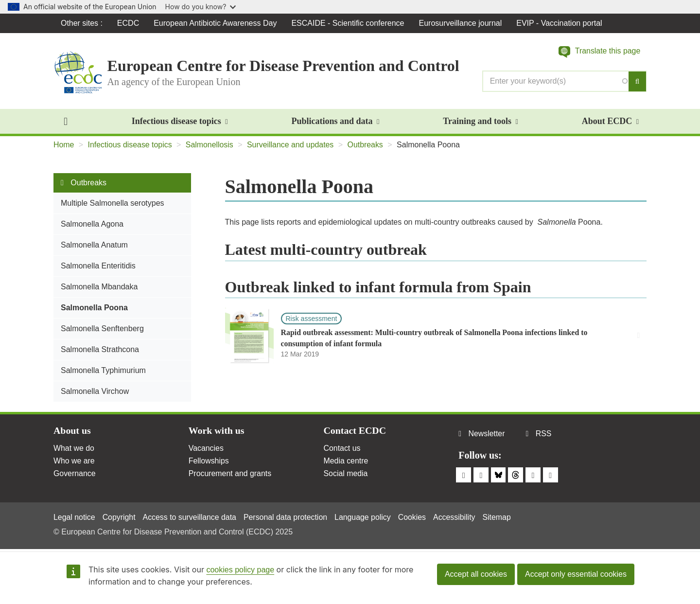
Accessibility (457, 517)
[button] (599, 52)
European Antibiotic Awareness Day (216, 23)
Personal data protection (287, 517)
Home (64, 145)
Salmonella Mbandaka (99, 287)
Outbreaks (367, 145)
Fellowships (209, 461)
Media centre (346, 461)
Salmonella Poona (94, 308)
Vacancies (206, 449)
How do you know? (201, 7)
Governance (75, 474)
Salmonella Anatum (94, 245)
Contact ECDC (355, 431)
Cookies (415, 517)
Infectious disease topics (180, 122)
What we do (74, 449)
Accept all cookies (476, 574)
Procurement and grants (230, 474)
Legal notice (74, 517)
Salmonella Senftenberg (102, 329)
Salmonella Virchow (95, 392)
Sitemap (500, 517)
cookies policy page (240, 570)
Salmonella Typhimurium (103, 371)
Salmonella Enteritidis (98, 266)
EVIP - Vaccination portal (560, 23)
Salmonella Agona (92, 224)
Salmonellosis (211, 145)
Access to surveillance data (191, 517)
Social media (346, 474)
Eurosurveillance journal (461, 23)
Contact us (342, 449)
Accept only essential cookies (576, 574)
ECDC (128, 23)
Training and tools (480, 122)
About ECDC (610, 122)
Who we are (74, 461)
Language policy (365, 517)
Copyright (119, 517)
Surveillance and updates (292, 145)
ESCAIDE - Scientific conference (348, 23)
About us (72, 431)
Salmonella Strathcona (100, 350)
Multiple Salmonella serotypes (113, 204)
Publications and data (335, 122)
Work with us (217, 431)
